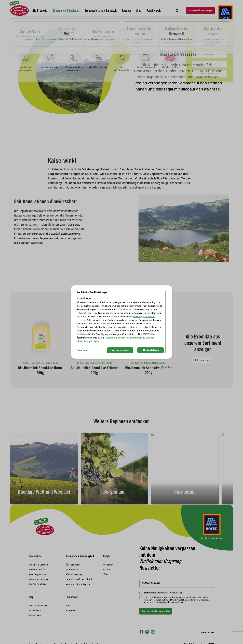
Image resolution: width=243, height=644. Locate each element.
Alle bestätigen (151, 350)
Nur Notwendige (120, 350)
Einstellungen (83, 350)
